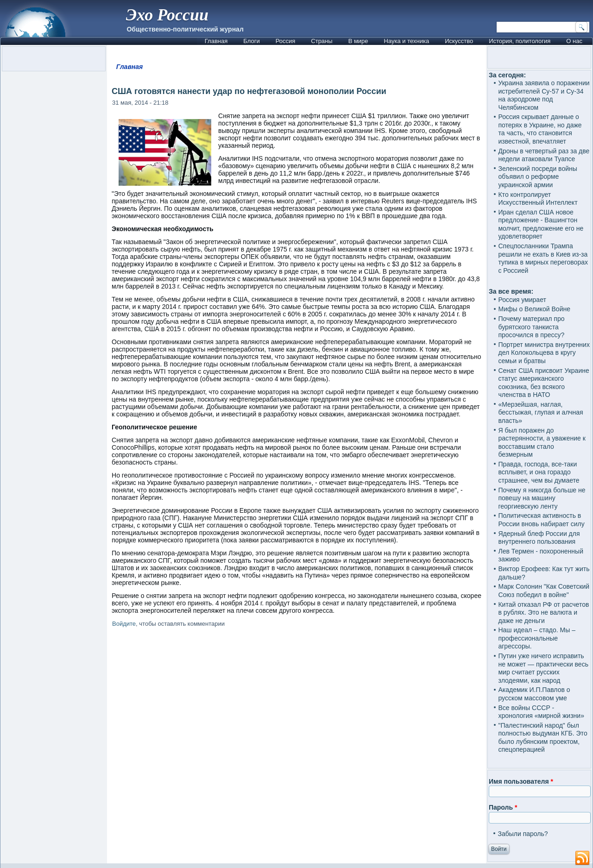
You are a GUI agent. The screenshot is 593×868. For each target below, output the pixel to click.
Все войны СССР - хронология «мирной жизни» (541, 712)
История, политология (520, 41)
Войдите (124, 624)
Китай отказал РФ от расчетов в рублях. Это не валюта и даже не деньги (543, 613)
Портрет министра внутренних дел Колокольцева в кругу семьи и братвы (544, 353)
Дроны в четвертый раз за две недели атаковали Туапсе (544, 155)
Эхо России (167, 15)
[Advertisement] (296, 746)
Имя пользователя (521, 781)
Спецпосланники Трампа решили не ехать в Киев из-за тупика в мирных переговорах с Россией (543, 258)
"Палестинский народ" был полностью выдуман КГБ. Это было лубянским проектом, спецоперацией (543, 738)
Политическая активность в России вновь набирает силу (541, 520)
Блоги (251, 41)
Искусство (459, 41)
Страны (322, 41)
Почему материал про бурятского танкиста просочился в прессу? (531, 327)
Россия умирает (522, 300)
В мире (358, 41)
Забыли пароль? (523, 834)
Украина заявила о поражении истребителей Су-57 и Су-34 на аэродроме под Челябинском (544, 95)
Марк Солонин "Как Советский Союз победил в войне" (544, 591)
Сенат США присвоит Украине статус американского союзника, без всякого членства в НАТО (543, 383)
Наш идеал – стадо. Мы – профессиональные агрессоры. (537, 638)
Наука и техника (407, 41)
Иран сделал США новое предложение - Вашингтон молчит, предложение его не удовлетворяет (541, 224)
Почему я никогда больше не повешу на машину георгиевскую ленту (542, 498)
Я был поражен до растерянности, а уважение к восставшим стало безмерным (542, 443)
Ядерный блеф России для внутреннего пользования (539, 538)
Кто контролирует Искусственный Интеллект (538, 199)
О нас (574, 41)
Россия (286, 41)
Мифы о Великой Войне (534, 309)
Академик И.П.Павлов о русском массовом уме (534, 694)
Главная (216, 41)
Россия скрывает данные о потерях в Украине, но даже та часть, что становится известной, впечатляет (540, 129)
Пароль (503, 807)
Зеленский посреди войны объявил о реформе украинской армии (537, 177)
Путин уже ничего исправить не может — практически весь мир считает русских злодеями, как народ (543, 668)
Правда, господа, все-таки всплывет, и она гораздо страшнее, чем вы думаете (539, 472)
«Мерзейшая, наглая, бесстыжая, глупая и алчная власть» (540, 412)
